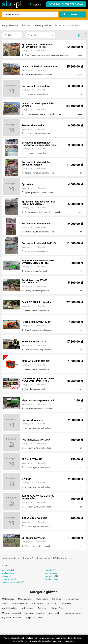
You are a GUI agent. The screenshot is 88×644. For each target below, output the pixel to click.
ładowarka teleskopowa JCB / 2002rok (38, 105)
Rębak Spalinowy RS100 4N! (36, 322)
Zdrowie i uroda (19, 604)
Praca (5, 604)
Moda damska (25, 599)
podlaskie (6, 570)
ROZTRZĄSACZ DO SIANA (36, 440)
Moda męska (42, 599)
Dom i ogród (37, 604)
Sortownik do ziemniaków (36, 86)
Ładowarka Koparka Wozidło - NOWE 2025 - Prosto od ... (38, 380)
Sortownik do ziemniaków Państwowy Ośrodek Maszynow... (40, 144)
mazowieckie (8, 579)
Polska (5, 566)
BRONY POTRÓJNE (32, 459)
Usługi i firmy (58, 608)
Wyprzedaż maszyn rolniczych (38, 400)
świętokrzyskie (52, 579)
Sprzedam (27, 184)
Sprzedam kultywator (33, 538)
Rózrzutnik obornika (33, 125)
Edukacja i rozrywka (34, 613)
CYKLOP (26, 479)
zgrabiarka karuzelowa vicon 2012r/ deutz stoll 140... (38, 46)
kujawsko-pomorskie (12, 582)
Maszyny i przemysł (11, 613)
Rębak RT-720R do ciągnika (36, 302)
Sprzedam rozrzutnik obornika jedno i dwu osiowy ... (38, 203)
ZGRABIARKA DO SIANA (35, 518)
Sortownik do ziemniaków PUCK (39, 243)
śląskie (5, 576)
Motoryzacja (8, 599)
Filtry (9, 35)
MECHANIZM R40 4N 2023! (36, 361)
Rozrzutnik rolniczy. (33, 420)
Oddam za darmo (73, 613)
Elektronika (66, 604)
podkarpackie (51, 573)
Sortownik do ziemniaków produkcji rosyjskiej (36, 164)
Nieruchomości (73, 599)
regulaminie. (69, 641)
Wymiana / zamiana (11, 618)
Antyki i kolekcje (10, 608)
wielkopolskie (8, 573)
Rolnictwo (26, 25)
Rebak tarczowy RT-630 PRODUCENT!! (35, 281)
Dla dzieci (57, 599)
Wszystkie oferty (10, 25)
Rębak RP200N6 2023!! (34, 342)
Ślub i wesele (27, 608)
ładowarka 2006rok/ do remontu (39, 66)
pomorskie (50, 576)
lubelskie (49, 570)
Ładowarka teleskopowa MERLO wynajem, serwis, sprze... (39, 262)
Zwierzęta (52, 604)
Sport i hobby (54, 613)
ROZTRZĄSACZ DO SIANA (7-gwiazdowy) (38, 498)
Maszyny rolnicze (43, 25)
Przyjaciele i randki (34, 618)
